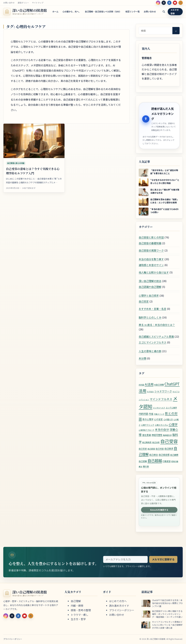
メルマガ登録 (175, 12)
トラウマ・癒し (80, 615)
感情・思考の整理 (81, 610)
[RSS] (181, 3)
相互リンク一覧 (133, 12)
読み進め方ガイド (119, 606)
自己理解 (76, 601)
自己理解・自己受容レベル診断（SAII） (103, 12)
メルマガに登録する (163, 562)
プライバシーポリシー (122, 610)
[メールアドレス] (125, 562)
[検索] (164, 12)
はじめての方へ (118, 601)
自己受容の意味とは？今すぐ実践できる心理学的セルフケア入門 (33, 174)
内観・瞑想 (77, 606)
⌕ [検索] (176, 31)
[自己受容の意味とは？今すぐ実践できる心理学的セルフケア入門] (34, 144)
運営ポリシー (23, 3)
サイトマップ (38, 3)
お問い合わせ (9, 3)
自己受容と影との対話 (16, 166)
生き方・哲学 (78, 619)
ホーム (55, 12)
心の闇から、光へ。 (72, 12)
